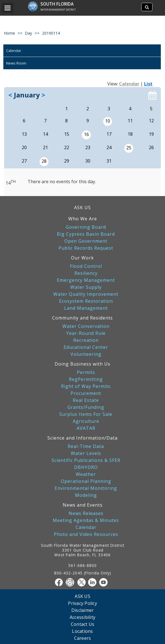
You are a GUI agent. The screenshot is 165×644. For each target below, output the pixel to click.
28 (44, 161)
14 (45, 134)
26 (151, 147)
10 (108, 121)
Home (10, 33)
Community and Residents (82, 318)
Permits (86, 372)
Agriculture (86, 421)
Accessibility (82, 617)
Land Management (86, 308)
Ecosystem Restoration (86, 301)
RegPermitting (86, 379)
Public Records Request (86, 248)
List (148, 84)
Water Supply (86, 287)
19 (151, 134)
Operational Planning (86, 481)
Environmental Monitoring (86, 488)
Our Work (82, 258)
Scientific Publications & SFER (86, 460)
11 (130, 121)
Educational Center (86, 347)
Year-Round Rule (86, 333)
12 (151, 121)
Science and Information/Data (82, 438)
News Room (16, 63)
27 (24, 161)
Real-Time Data (86, 446)
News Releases (86, 513)
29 (67, 161)
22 (67, 147)
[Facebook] (60, 582)
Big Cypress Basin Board (86, 234)
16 (86, 134)
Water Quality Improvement (86, 294)
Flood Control (86, 266)
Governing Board (86, 227)
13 (24, 134)
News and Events (83, 505)
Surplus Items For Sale (86, 414)
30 (88, 161)
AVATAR (86, 428)
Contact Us (83, 624)
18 (130, 134)
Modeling (86, 495)
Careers (83, 638)
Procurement (86, 393)
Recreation (86, 340)
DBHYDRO (86, 467)
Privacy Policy (82, 603)
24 (109, 147)
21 (45, 147)
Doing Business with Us (82, 364)
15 (67, 134)
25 (129, 148)
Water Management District (58, 10)
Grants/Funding (86, 407)
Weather (86, 474)
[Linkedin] (94, 582)
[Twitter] (82, 582)
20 (24, 147)
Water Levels (86, 453)
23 (88, 147)
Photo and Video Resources (86, 534)
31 (109, 161)
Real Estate (86, 400)
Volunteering (86, 354)
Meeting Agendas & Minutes (86, 520)
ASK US (82, 207)
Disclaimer (83, 610)
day (29, 33)
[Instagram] (71, 582)
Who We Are (83, 219)
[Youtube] (105, 582)
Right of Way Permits (86, 386)
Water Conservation (86, 326)
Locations (82, 631)
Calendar (14, 51)
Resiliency (86, 273)
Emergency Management (86, 280)
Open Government (86, 241)
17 (109, 134)
